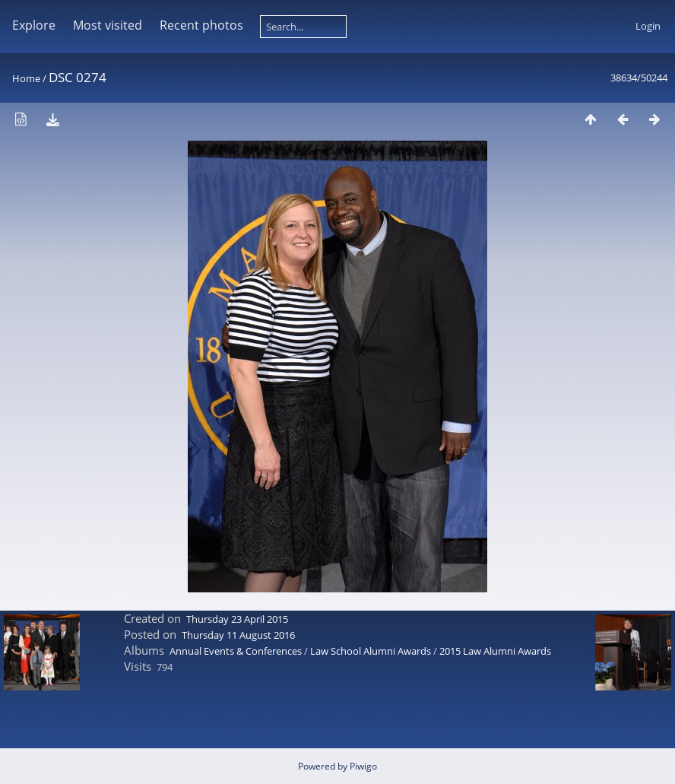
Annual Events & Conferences (236, 651)
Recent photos (201, 25)
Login (648, 26)
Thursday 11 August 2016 (238, 635)
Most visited (108, 25)
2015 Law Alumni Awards (495, 651)
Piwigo (363, 766)
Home (26, 78)
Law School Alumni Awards (371, 651)
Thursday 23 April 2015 (237, 619)
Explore (34, 25)
